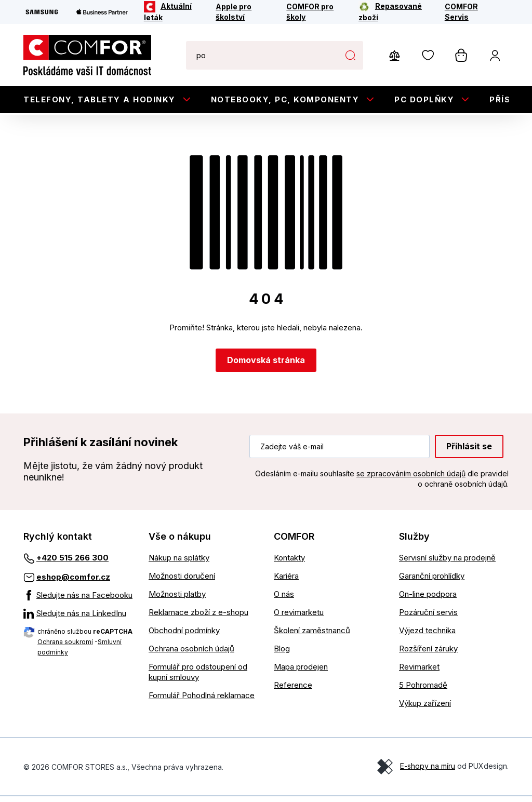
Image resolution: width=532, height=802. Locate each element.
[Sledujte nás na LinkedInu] (78, 619)
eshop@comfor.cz (73, 583)
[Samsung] (42, 12)
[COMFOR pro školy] (315, 12)
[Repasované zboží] (395, 12)
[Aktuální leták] (173, 12)
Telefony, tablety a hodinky (99, 99)
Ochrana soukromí (65, 647)
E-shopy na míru (428, 772)
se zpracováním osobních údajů (411, 479)
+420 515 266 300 (72, 563)
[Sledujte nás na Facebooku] (78, 601)
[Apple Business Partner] (102, 12)
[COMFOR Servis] (470, 12)
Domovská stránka (266, 366)
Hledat (350, 55)
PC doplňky (424, 99)
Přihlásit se (469, 451)
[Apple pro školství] (244, 12)
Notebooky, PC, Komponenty (285, 99)
